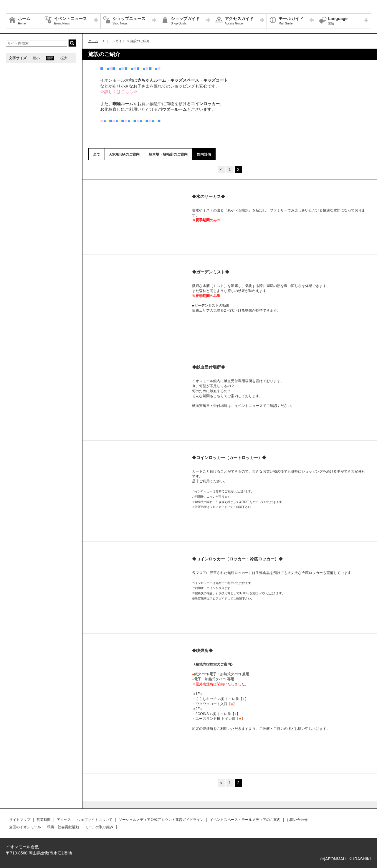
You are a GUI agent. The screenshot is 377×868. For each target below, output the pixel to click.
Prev (99, 197)
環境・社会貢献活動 (63, 827)
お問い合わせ (297, 820)
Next (178, 197)
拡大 (64, 58)
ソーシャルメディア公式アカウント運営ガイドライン (161, 820)
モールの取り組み (99, 827)
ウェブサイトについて (95, 820)
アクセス (64, 820)
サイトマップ (20, 820)
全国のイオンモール (25, 827)
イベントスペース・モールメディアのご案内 (245, 820)
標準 (50, 58)
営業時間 (44, 820)
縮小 (36, 58)
